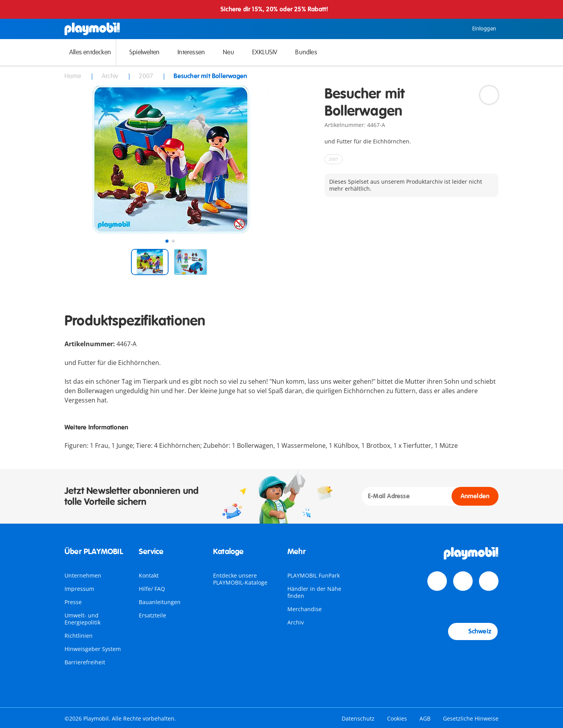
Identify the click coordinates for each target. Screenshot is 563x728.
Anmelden (475, 496)
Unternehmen (83, 575)
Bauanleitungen (160, 602)
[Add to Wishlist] (489, 95)
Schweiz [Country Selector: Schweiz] (473, 631)
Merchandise (305, 609)
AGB (425, 718)
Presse (73, 602)
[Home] (92, 29)
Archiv (296, 622)
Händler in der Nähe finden (314, 592)
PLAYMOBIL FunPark (314, 575)
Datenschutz (358, 718)
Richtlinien (79, 636)
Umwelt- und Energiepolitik (82, 619)
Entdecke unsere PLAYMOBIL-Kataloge (240, 579)
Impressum (79, 589)
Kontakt (149, 575)
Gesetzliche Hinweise (471, 718)
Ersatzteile (152, 615)
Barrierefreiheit (85, 662)
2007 (147, 76)
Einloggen (478, 29)
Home (74, 76)
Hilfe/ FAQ (152, 589)
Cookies (397, 718)
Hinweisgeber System (93, 649)
